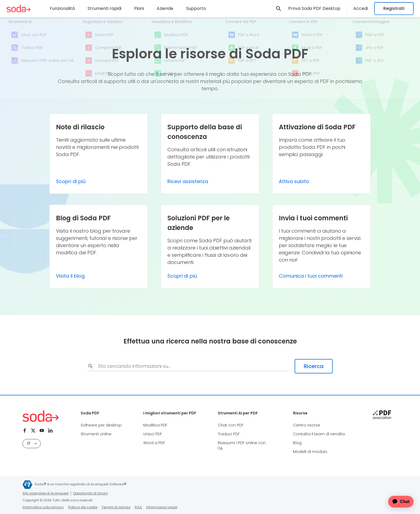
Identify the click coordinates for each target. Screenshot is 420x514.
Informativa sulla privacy (43, 507)
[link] (279, 9)
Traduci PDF (229, 434)
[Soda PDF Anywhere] (18, 9)
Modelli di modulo (310, 452)
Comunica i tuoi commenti (311, 276)
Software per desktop (101, 425)
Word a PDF (154, 443)
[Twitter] (33, 430)
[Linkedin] (50, 430)
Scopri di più (71, 181)
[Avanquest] (27, 485)
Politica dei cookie (83, 507)
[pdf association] (382, 415)
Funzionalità (62, 8)
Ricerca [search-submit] (314, 366)
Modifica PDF (155, 425)
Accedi (361, 8)
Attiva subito (294, 181)
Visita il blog (70, 276)
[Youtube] (42, 430)
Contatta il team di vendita (319, 434)
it (32, 443)
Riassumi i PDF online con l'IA (242, 446)
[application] (398, 502)
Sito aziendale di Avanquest (46, 493)
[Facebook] (25, 430)
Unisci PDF (153, 434)
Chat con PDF (231, 425)
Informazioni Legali (162, 507)
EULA (138, 507)
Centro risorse (307, 425)
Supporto (196, 8)
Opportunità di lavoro (90, 493)
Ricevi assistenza (188, 181)
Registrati (394, 8)
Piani (139, 8)
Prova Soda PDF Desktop (314, 8)
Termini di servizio (116, 507)
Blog (297, 443)
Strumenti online (96, 434)
